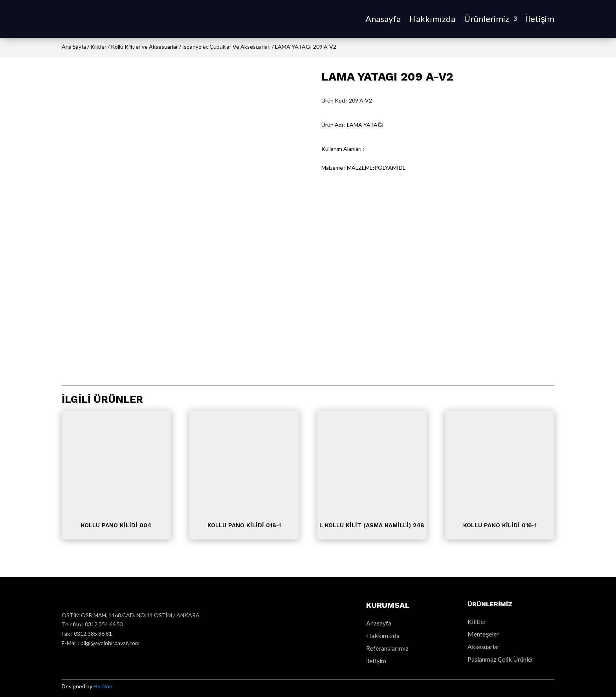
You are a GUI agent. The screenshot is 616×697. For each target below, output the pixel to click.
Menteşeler (483, 634)
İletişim (540, 19)
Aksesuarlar (484, 647)
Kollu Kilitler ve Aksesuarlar (144, 47)
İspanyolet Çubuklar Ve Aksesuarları (226, 47)
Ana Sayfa (74, 47)
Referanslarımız (387, 648)
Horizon (103, 686)
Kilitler (98, 47)
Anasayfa (383, 19)
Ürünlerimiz (487, 19)
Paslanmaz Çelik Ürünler (500, 659)
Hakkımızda (432, 19)
